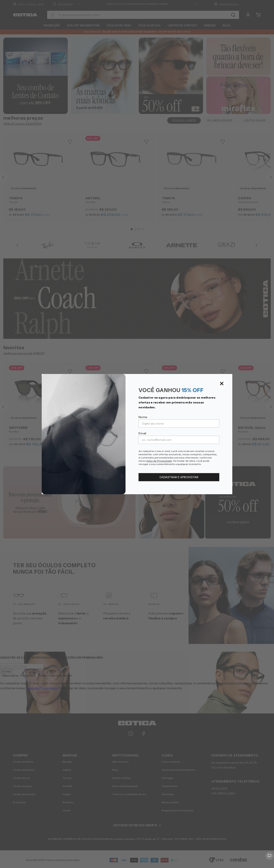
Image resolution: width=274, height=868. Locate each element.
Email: (143, 433)
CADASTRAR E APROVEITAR (179, 477)
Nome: (143, 417)
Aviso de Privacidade (159, 461)
